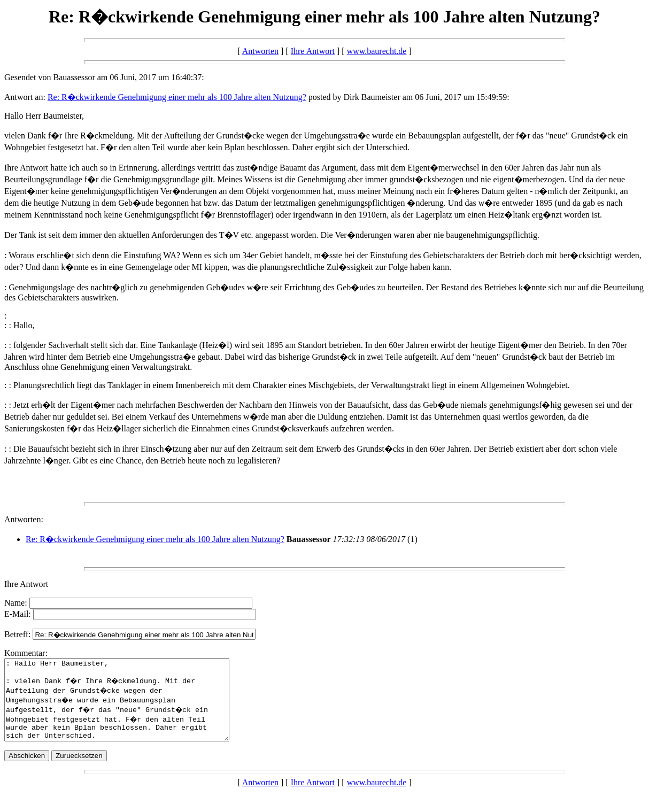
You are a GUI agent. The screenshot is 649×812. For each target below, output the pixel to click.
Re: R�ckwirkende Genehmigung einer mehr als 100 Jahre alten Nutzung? (177, 97)
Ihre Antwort (313, 51)
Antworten (260, 51)
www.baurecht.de (377, 51)
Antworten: (24, 519)
